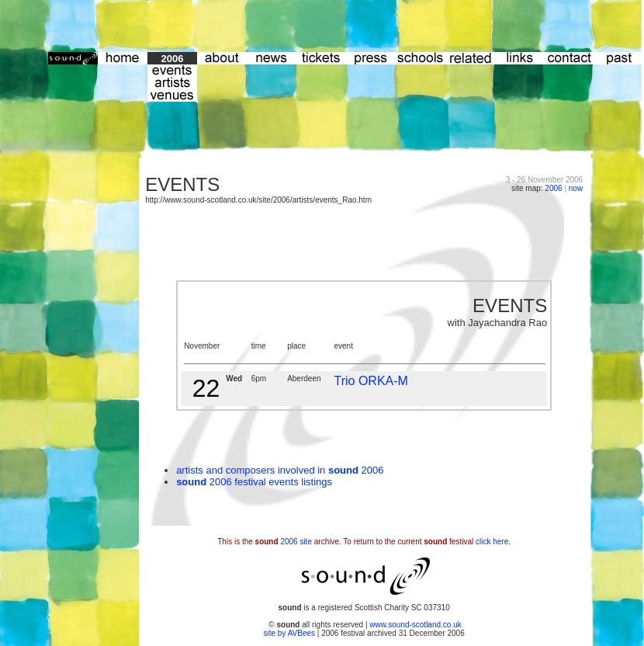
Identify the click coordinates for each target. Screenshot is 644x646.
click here (492, 542)
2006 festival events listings (269, 482)
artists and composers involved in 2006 (280, 470)
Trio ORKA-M (370, 381)
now (576, 188)
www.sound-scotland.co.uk (415, 625)
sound (191, 482)
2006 (553, 188)
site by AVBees (291, 633)
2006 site (296, 542)
